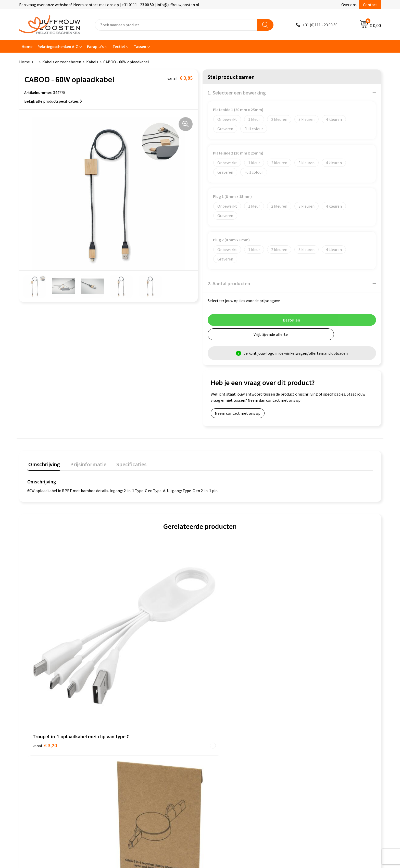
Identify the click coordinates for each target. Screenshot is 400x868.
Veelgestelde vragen (134, 738)
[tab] (43, 464)
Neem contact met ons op (238, 413)
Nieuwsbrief (127, 730)
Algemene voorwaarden (227, 715)
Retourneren (128, 753)
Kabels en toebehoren (62, 62)
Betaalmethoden (132, 745)
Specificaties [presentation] (126, 463)
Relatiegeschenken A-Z (58, 46)
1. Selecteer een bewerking (237, 93)
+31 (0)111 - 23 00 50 (320, 25)
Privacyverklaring (222, 730)
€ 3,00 (217, 659)
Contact (370, 5)
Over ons (349, 5)
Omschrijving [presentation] (43, 463)
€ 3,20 (45, 644)
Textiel (119, 46)
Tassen (140, 46)
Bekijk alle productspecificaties (53, 101)
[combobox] (176, 25)
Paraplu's (95, 46)
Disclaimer (216, 738)
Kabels (92, 62)
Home (27, 46)
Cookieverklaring (221, 722)
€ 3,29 (131, 659)
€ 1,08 (304, 644)
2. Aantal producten (229, 283)
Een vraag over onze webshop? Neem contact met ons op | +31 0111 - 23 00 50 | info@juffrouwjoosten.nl (109, 5)
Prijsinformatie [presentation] (85, 463)
